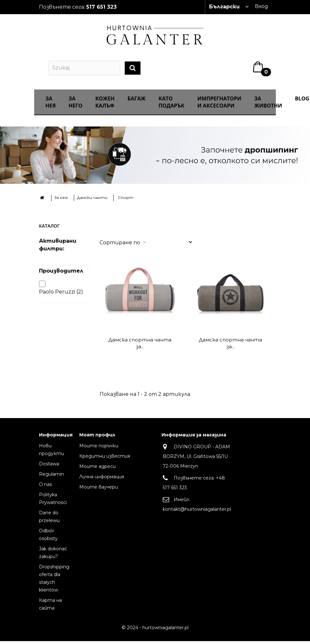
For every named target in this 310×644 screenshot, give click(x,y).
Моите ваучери (99, 492)
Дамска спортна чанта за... (140, 348)
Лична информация (102, 481)
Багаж (137, 104)
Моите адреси (97, 471)
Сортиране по (120, 247)
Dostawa (49, 469)
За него (76, 107)
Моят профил (97, 440)
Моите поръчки (99, 451)
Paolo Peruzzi (61, 297)
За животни (268, 107)
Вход (262, 6)
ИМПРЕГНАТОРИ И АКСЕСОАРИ (219, 107)
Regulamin (51, 479)
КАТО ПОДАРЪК (171, 107)
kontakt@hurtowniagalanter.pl (197, 514)
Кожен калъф (105, 107)
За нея (51, 107)
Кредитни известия (105, 461)
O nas (45, 489)
